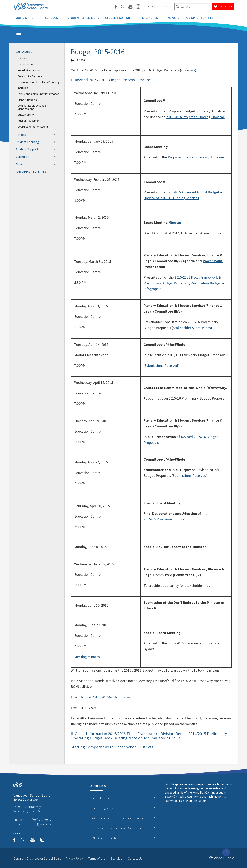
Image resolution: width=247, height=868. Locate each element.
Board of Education (29, 70)
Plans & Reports (27, 100)
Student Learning (83, 18)
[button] (56, 52)
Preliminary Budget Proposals (166, 283)
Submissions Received (161, 366)
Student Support (121, 18)
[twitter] (123, 7)
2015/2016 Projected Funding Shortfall (195, 117)
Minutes (175, 222)
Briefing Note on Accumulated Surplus (147, 738)
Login (166, 6)
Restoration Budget (206, 283)
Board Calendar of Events (33, 127)
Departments (25, 64)
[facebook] (116, 7)
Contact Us (135, 859)
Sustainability (26, 115)
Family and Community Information (38, 94)
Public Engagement (29, 121)
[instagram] (138, 7)
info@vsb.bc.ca (42, 824)
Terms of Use (97, 859)
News (174, 18)
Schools (53, 18)
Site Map (117, 859)
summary (188, 70)
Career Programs (123, 808)
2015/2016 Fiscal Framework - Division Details (148, 734)
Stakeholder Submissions (192, 328)
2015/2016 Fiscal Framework (196, 277)
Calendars (152, 18)
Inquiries (23, 88)
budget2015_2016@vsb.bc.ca (103, 697)
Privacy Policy (74, 859)
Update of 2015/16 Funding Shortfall (171, 198)
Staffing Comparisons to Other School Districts (112, 747)
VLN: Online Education (123, 838)
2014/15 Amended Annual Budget (194, 192)
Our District (27, 18)
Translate (151, 6)
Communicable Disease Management (32, 107)
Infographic (152, 289)
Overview (23, 58)
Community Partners (30, 76)
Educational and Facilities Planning (38, 82)
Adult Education (123, 798)
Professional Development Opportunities (123, 828)
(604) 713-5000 (41, 820)
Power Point (213, 261)
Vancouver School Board (46, 859)
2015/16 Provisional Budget (165, 519)
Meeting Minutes (87, 657)
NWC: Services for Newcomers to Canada (123, 818)
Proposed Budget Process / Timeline (196, 157)
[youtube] (130, 7)
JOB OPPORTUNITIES (199, 18)
